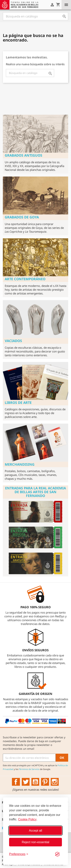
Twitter (26, 782)
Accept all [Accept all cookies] (35, 831)
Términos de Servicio (29, 769)
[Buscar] (35, 16)
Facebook (16, 782)
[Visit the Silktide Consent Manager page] (57, 854)
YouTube (35, 782)
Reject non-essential (35, 842)
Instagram (55, 782)
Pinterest (45, 782)
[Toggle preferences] (19, 854)
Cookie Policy (27, 819)
